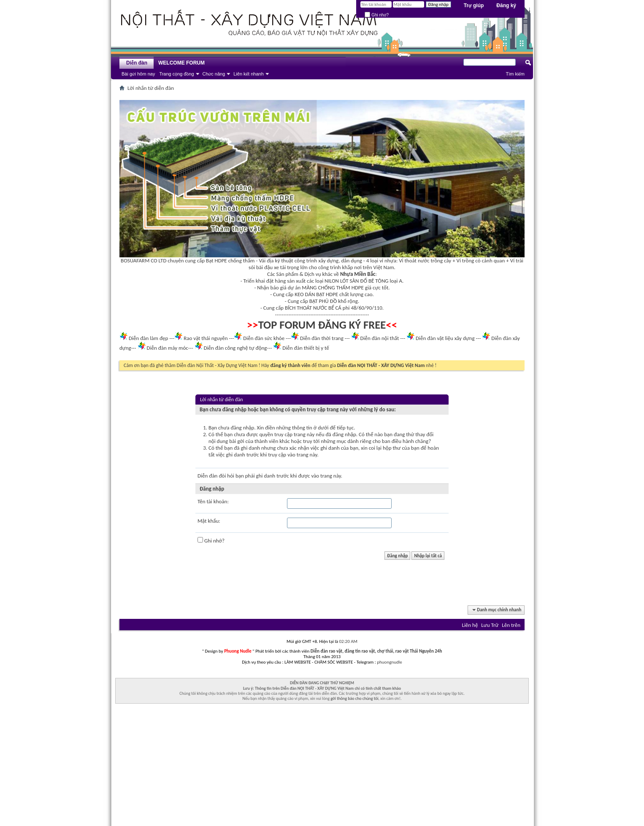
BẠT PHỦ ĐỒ (323, 301)
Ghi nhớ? (377, 15)
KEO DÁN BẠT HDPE (316, 294)
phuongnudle (389, 662)
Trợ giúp (474, 5)
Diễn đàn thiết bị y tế (306, 348)
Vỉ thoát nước (414, 260)
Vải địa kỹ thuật (276, 260)
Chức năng (214, 74)
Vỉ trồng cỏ (469, 260)
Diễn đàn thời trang (322, 338)
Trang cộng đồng (176, 74)
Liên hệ (470, 625)
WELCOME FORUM (181, 63)
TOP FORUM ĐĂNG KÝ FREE (322, 325)
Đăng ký (506, 5)
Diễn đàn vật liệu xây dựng (445, 338)
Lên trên (511, 625)
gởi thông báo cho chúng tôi (354, 698)
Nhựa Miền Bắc (358, 274)
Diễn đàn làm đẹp (148, 338)
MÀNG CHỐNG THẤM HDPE (333, 287)
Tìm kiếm (515, 74)
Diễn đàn (137, 63)
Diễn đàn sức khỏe (264, 338)
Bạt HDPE (216, 260)
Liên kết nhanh (249, 74)
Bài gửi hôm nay (138, 74)
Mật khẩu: (209, 521)
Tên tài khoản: (213, 501)
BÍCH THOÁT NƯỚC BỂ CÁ (313, 308)
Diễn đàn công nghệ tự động (235, 348)
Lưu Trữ (490, 625)
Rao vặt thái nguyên (206, 338)
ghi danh (266, 476)
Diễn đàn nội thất (380, 338)
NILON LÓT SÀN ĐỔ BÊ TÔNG (356, 281)
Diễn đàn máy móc (167, 348)
